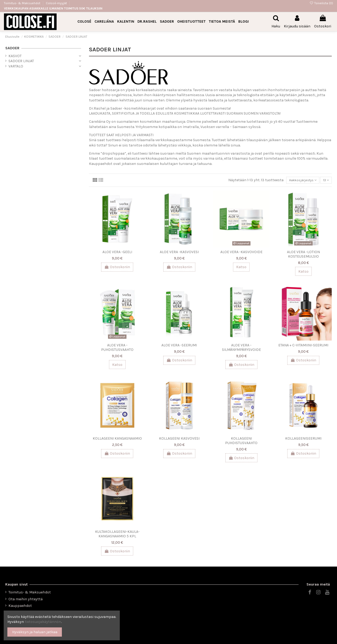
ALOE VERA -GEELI (117, 253)
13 (325, 181)
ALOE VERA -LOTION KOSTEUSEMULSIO (303, 255)
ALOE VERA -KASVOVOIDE (241, 253)
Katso (241, 268)
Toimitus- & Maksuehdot (23, 3)
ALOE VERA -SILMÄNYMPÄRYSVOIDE (241, 348)
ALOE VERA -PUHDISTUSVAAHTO (117, 348)
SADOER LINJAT (21, 61)
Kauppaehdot (20, 606)
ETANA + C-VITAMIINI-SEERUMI (303, 346)
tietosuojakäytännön (43, 622)
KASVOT (15, 56)
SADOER (12, 48)
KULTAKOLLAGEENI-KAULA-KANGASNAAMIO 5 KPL (117, 535)
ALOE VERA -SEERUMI (179, 346)
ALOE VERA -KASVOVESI (179, 253)
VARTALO (16, 66)
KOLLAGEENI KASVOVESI (179, 439)
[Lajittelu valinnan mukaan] (300, 181)
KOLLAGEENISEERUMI (303, 439)
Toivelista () (321, 3)
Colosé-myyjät (56, 3)
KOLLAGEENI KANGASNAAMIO (117, 439)
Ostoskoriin (117, 268)
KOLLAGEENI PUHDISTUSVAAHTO (241, 441)
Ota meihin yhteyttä (26, 599)
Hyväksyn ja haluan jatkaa (35, 632)
